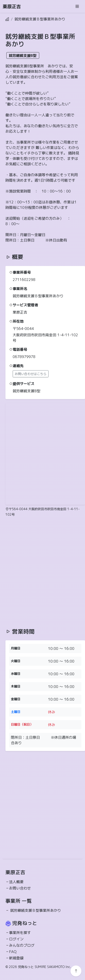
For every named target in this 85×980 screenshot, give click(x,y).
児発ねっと (25, 923)
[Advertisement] (42, 573)
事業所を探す (20, 933)
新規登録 (16, 958)
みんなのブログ (22, 945)
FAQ (13, 952)
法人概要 (16, 882)
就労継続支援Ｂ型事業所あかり (36, 910)
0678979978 (24, 357)
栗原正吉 (12, 6)
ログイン (16, 939)
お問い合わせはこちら (31, 374)
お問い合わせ (20, 888)
